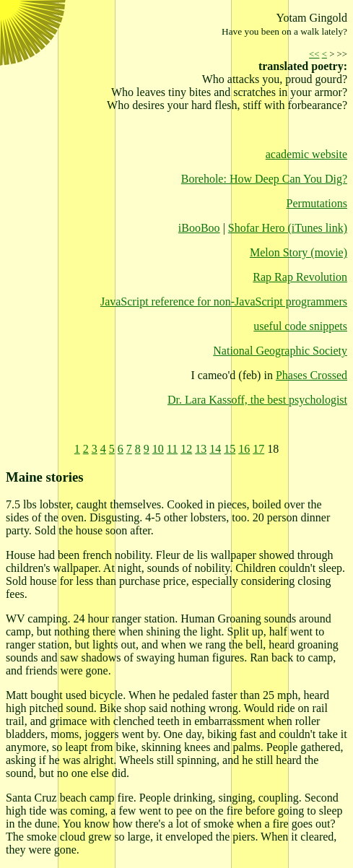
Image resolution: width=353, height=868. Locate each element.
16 (244, 449)
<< (314, 54)
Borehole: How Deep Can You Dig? (264, 179)
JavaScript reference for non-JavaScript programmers (224, 301)
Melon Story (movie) (298, 252)
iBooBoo (199, 228)
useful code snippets (300, 326)
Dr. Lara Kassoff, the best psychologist (257, 400)
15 (230, 449)
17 (258, 449)
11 (172, 449)
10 (158, 449)
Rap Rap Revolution (300, 277)
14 (215, 449)
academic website (306, 154)
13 (201, 449)
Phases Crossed (311, 375)
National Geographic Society (280, 351)
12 (186, 449)
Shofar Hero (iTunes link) (288, 228)
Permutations (317, 203)
